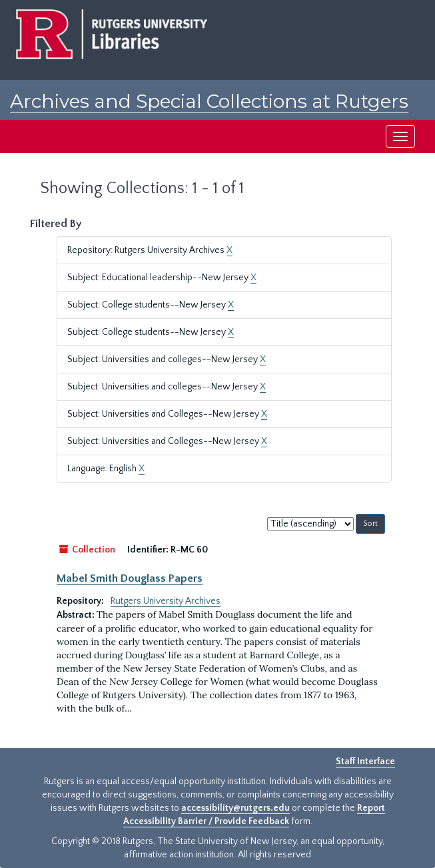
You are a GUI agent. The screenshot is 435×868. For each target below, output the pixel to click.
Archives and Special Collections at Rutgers (209, 101)
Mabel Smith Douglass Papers (130, 578)
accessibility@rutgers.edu (235, 808)
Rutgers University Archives (166, 601)
